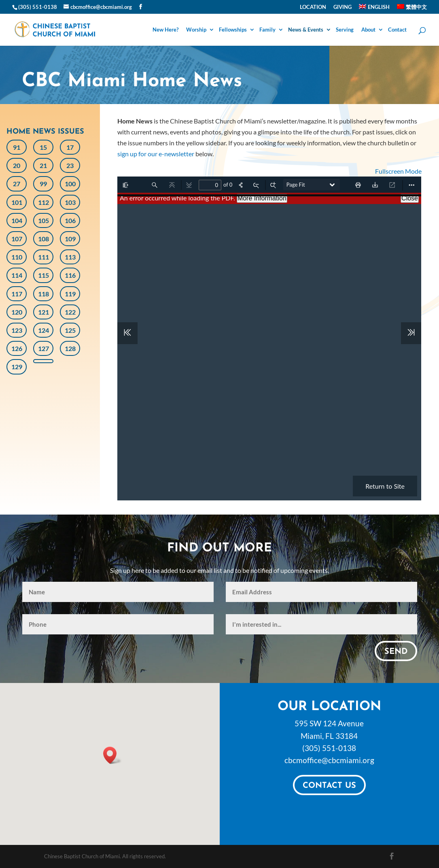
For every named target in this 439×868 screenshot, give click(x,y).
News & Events (306, 30)
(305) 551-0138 (329, 748)
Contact (397, 30)
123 (17, 330)
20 (17, 165)
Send (396, 652)
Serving (345, 30)
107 (17, 239)
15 (43, 147)
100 (70, 184)
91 (17, 147)
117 (17, 294)
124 (43, 330)
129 (17, 367)
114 (17, 275)
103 (70, 202)
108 (43, 239)
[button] (112, 755)
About (368, 30)
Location (313, 7)
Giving (343, 7)
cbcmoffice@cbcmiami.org (329, 760)
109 (70, 239)
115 (43, 275)
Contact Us (329, 786)
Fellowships (233, 30)
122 (70, 312)
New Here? (165, 30)
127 (43, 348)
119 (70, 294)
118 (43, 294)
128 (70, 348)
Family (267, 30)
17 (70, 147)
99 (43, 184)
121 (43, 312)
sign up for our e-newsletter (156, 154)
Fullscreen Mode (398, 171)
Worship (196, 30)
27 (17, 184)
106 (70, 220)
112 (43, 202)
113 (70, 257)
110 (17, 257)
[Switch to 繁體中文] (412, 9)
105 (43, 220)
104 (17, 220)
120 (17, 312)
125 (70, 330)
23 (70, 165)
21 (43, 165)
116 (70, 275)
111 (43, 257)
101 (17, 202)
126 (17, 348)
